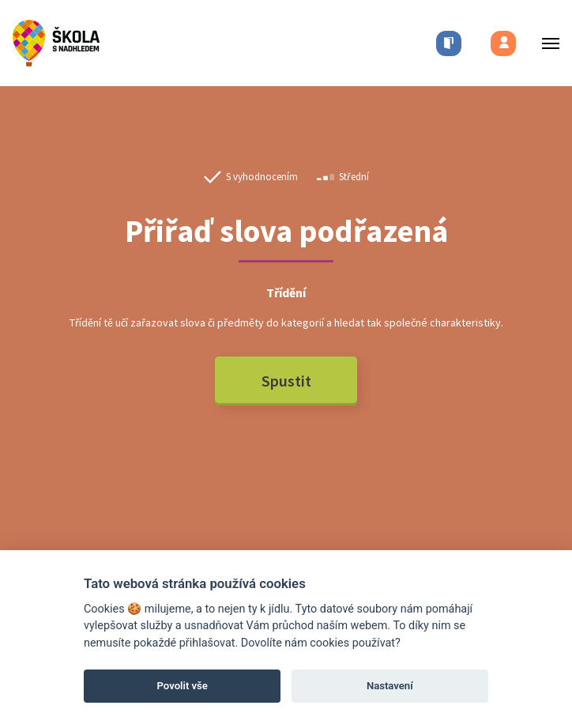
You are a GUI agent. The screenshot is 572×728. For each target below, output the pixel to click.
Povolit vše (183, 686)
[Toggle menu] (546, 43)
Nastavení (390, 686)
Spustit (286, 381)
